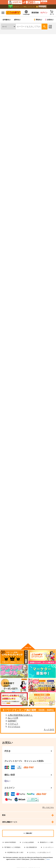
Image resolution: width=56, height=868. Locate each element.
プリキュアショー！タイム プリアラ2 (46, 397)
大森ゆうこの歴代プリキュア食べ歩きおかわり (28, 528)
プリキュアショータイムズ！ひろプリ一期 (9, 129)
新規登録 (35, 13)
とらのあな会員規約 (28, 842)
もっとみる (49, 729)
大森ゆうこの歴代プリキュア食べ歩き (46, 528)
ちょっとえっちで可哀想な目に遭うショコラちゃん (28, 266)
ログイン (44, 13)
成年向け (17, 20)
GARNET (12, 721)
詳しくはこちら (48, 807)
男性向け (38, 20)
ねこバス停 (13, 718)
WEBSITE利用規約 (10, 842)
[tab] (8, 81)
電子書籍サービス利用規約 (12, 847)
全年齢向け (7, 20)
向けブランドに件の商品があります (28, 637)
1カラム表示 (52, 89)
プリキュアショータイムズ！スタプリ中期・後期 (28, 331)
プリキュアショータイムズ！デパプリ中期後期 (28, 129)
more (48, 859)
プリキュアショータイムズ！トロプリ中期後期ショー (28, 197)
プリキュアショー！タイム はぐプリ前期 (28, 397)
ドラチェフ (13, 724)
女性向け (49, 20)
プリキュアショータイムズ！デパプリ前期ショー (9, 197)
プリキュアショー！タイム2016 (27, 461)
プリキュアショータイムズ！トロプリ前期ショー (46, 198)
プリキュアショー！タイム (45, 461)
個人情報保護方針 (32, 847)
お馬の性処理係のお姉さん (20, 715)
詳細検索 (50, 26)
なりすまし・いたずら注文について (40, 852)
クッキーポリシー (48, 847)
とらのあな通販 (7, 36)
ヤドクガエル (14, 727)
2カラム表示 (47, 89)
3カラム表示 (42, 89)
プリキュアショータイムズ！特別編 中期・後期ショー (47, 266)
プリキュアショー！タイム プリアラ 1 (46, 331)
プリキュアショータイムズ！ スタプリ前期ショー (9, 331)
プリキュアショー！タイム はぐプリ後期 (9, 397)
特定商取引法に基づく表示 (15, 852)
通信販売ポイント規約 (47, 842)
